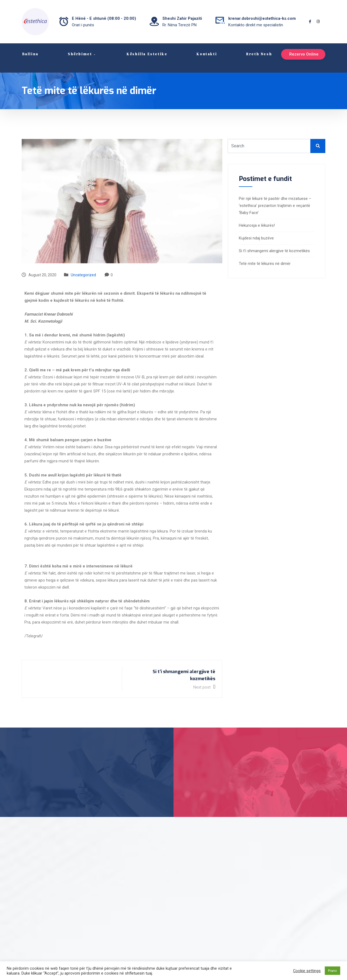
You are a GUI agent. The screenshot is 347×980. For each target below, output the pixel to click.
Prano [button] (332, 971)
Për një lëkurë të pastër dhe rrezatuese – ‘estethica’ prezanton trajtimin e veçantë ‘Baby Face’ (275, 198)
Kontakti (206, 54)
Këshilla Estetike (146, 54)
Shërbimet (82, 54)
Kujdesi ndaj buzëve (256, 231)
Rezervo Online (295, 54)
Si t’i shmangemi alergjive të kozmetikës (274, 243)
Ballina (30, 54)
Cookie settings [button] (307, 971)
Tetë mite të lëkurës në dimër (265, 256)
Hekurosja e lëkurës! (257, 218)
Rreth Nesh (258, 54)
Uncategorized (83, 267)
